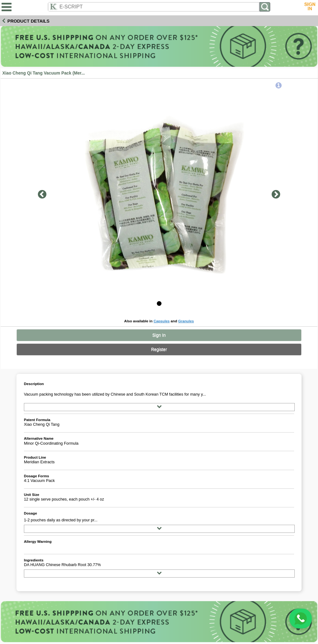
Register (159, 349)
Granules (186, 321)
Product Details (29, 21)
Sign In (159, 335)
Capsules (161, 321)
